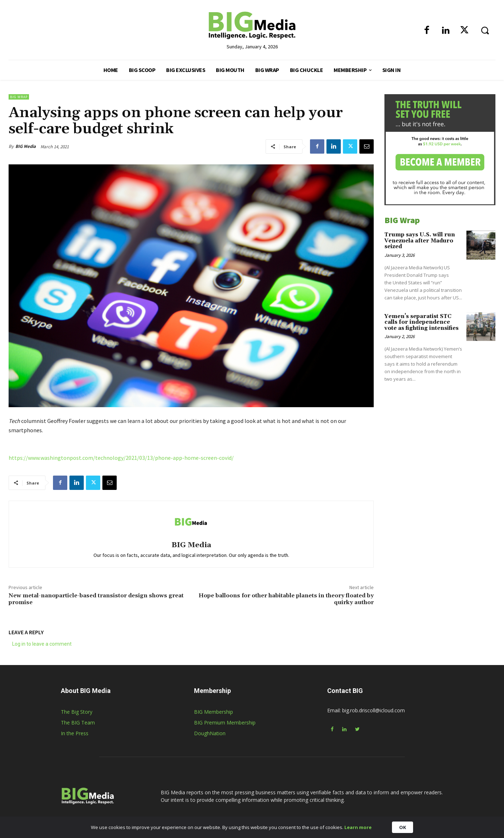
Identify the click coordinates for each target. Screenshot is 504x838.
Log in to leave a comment (42, 644)
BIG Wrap (19, 97)
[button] (485, 30)
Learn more (358, 827)
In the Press (75, 733)
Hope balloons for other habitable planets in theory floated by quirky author (286, 599)
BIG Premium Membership (225, 723)
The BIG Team (78, 723)
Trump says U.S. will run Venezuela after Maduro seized (420, 241)
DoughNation (210, 733)
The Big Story (77, 712)
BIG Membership (214, 712)
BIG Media (26, 146)
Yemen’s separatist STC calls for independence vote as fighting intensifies (421, 322)
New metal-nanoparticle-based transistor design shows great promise (96, 599)
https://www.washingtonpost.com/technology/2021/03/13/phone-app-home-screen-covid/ (121, 458)
